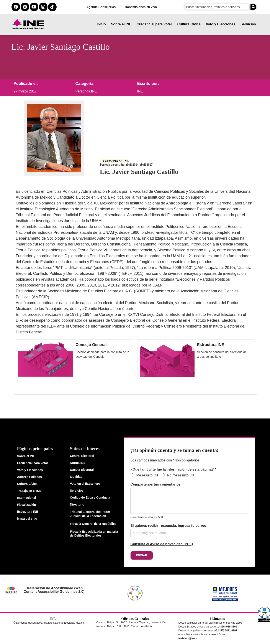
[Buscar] (253, 7)
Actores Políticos (29, 477)
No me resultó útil (181, 475)
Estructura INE (211, 345)
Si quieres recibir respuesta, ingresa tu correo (168, 526)
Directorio (77, 504)
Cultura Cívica (189, 24)
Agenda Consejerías (101, 7)
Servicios (248, 24)
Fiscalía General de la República (93, 524)
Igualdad (76, 477)
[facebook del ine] (16, 7)
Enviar (142, 555)
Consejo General (91, 345)
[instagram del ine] (43, 7)
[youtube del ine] (34, 7)
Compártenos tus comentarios (155, 484)
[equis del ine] (25, 7)
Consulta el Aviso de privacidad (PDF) (162, 544)
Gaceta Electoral (82, 470)
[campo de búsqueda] (217, 7)
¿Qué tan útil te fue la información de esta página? (173, 469)
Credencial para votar (154, 24)
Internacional (27, 498)
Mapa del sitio (27, 519)
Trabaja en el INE (29, 491)
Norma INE (78, 463)
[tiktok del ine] (52, 7)
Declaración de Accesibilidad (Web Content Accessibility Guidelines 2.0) (54, 590)
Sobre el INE (121, 24)
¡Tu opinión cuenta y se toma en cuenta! (174, 450)
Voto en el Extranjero (85, 484)
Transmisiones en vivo (141, 7)
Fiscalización (27, 505)
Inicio (101, 24)
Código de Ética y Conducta (90, 497)
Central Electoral (82, 456)
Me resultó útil (147, 475)
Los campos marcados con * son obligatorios (165, 460)
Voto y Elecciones (221, 24)
